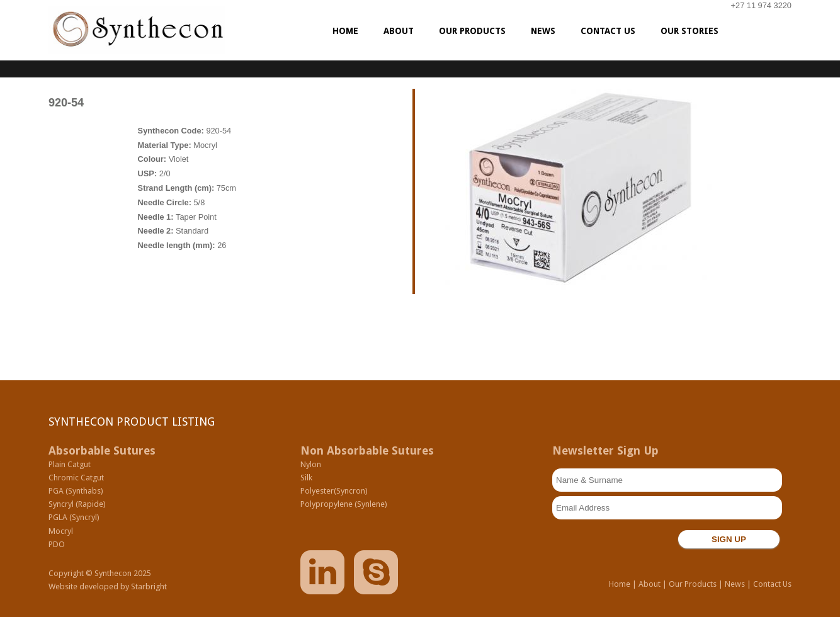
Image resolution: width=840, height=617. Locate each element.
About (650, 584)
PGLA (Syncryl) (74, 517)
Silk (306, 478)
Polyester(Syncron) (334, 491)
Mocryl (61, 531)
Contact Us (772, 584)
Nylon (311, 464)
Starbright (149, 586)
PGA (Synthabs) (76, 491)
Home (620, 584)
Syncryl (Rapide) (77, 504)
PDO (57, 544)
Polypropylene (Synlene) (344, 504)
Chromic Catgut (76, 478)
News (735, 584)
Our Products (693, 584)
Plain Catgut (70, 464)
